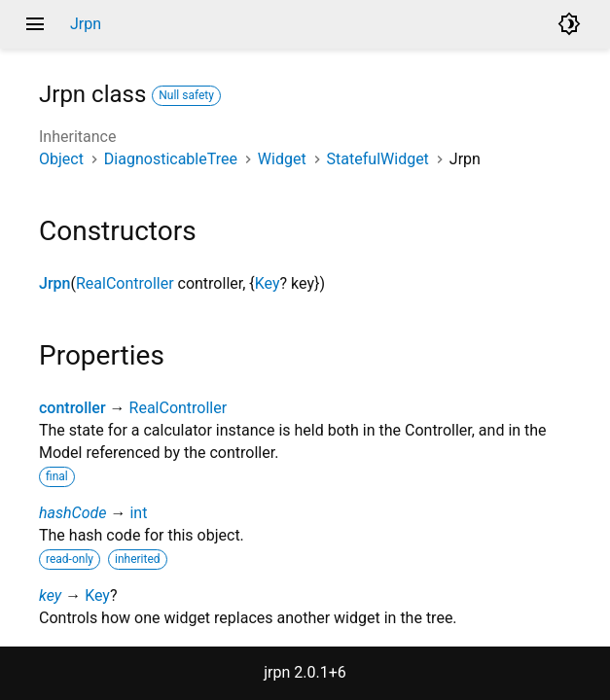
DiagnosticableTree (171, 159)
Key (268, 283)
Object (61, 159)
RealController (125, 283)
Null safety (186, 95)
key (50, 595)
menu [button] (35, 24)
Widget (282, 159)
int (138, 513)
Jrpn (54, 283)
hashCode (72, 513)
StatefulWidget (378, 159)
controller (72, 408)
